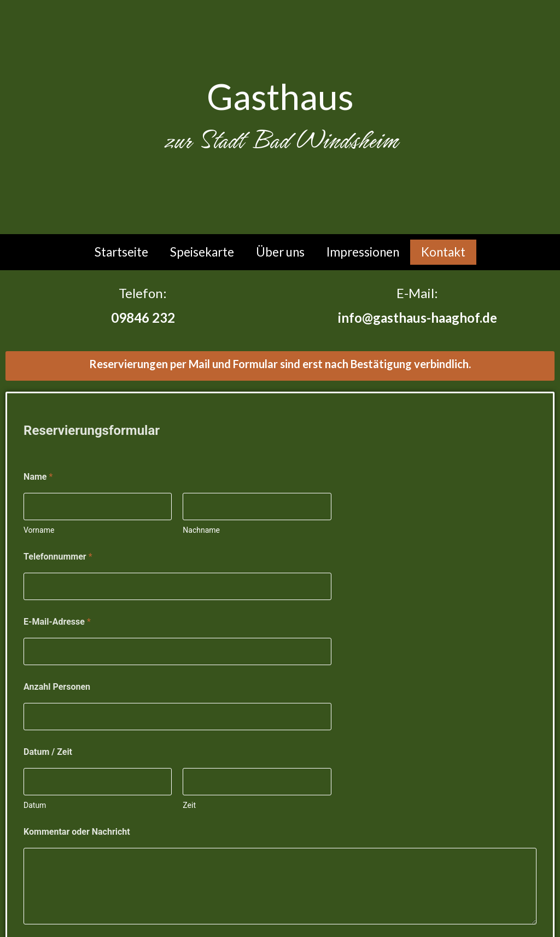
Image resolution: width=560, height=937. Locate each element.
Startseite (121, 252)
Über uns (280, 252)
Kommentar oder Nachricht (77, 832)
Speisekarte (202, 252)
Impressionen (363, 252)
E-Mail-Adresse (57, 622)
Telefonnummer (58, 557)
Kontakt (443, 252)
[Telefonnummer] (177, 586)
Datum (35, 805)
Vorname (39, 530)
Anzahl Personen (57, 687)
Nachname (201, 530)
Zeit (189, 805)
